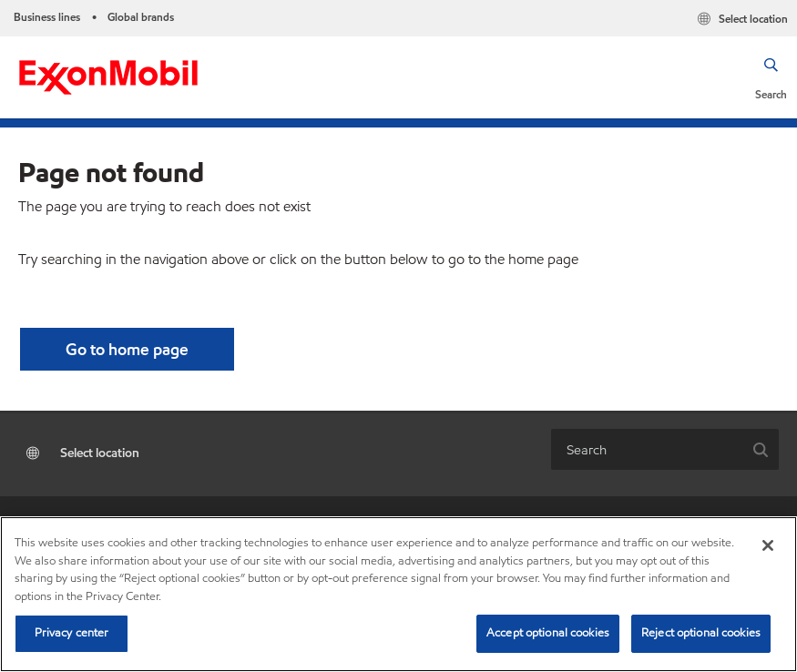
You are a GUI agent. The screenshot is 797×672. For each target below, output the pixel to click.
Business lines (47, 17)
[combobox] (647, 449)
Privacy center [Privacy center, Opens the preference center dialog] (72, 633)
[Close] (768, 545)
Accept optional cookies (548, 633)
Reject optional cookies (701, 633)
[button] (771, 77)
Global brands (141, 17)
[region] (398, 594)
